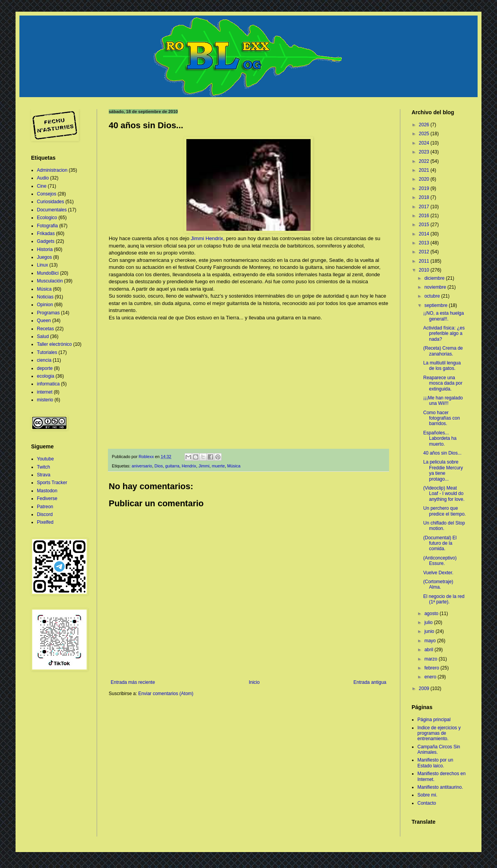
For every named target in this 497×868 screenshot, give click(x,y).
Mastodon (47, 491)
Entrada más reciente (133, 682)
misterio (45, 400)
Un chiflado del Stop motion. (444, 526)
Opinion (45, 305)
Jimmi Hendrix (207, 238)
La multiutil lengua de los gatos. (442, 366)
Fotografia (47, 226)
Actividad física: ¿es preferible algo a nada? (444, 334)
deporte (45, 368)
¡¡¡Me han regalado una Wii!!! (443, 401)
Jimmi (204, 466)
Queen (44, 321)
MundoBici (48, 273)
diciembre (435, 278)
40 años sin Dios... (442, 453)
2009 (425, 688)
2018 (425, 197)
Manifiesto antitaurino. (440, 787)
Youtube (45, 459)
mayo (431, 641)
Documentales (52, 210)
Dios (159, 466)
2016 (425, 216)
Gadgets (46, 241)
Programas (48, 313)
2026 (425, 125)
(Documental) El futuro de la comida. (440, 543)
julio (429, 622)
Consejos (47, 194)
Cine (42, 186)
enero (431, 677)
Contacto (427, 803)
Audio (43, 178)
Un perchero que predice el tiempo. (445, 511)
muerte (218, 466)
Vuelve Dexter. (438, 573)
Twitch (43, 467)
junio (430, 631)
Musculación (50, 281)
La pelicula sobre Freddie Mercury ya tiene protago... (443, 470)
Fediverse (47, 498)
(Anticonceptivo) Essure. (440, 561)
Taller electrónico (54, 344)
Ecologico (47, 218)
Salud (43, 336)
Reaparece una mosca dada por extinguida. (443, 383)
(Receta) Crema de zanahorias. (443, 351)
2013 (425, 243)
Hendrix (189, 466)
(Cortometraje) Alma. (438, 584)
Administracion (52, 170)
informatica (48, 384)
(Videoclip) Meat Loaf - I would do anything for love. (444, 494)
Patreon (45, 507)
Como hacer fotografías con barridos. (441, 418)
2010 (425, 270)
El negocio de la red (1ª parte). (444, 599)
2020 (425, 179)
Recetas (45, 329)
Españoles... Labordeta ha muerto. (440, 438)
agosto (432, 614)
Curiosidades (50, 202)
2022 (425, 161)
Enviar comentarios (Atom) (166, 694)
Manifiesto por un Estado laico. (435, 763)
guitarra (172, 466)
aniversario (142, 466)
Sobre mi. (427, 795)
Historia (45, 249)
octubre (433, 296)
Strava (44, 475)
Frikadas (46, 234)
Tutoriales (47, 352)
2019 (425, 188)
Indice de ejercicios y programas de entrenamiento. (439, 733)
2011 (425, 261)
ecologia (46, 376)
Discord (45, 514)
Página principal (434, 720)
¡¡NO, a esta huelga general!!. (444, 316)
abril (429, 650)
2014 (425, 234)
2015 (425, 225)
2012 (425, 252)
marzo (432, 659)
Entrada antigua (370, 682)
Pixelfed (45, 522)
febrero (432, 668)
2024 (425, 143)
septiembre (437, 305)
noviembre (436, 287)
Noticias (45, 297)
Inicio (254, 682)
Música (234, 466)
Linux (43, 265)
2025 (425, 134)
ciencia (44, 360)
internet (45, 392)
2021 (425, 170)
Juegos (44, 257)
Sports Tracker (52, 483)
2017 (425, 207)
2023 (425, 152)
